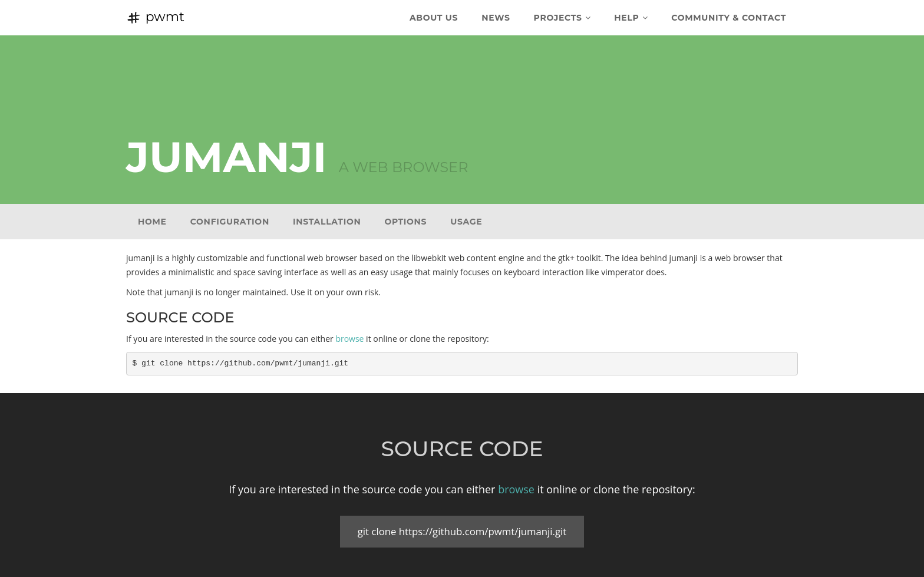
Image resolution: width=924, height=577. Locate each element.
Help (631, 18)
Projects (562, 18)
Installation (327, 222)
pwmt (155, 17)
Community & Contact (729, 18)
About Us (434, 18)
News (496, 18)
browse (349, 339)
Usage (466, 222)
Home (152, 222)
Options (405, 222)
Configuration (230, 222)
